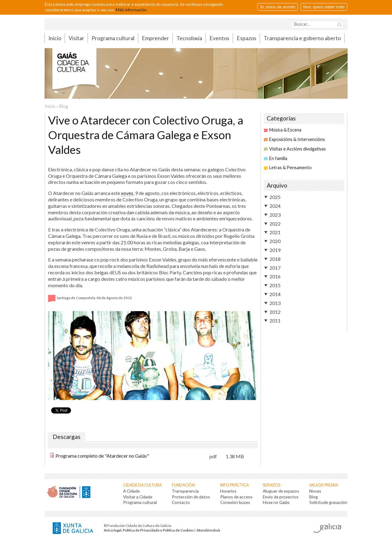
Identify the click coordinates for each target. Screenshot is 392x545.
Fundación (183, 485)
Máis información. (132, 10)
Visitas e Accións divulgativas (295, 149)
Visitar (76, 38)
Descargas (67, 437)
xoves (127, 193)
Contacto (181, 502)
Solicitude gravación (328, 502)
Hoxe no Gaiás (276, 502)
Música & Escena (283, 130)
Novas (315, 491)
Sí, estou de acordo (278, 7)
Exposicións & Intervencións (294, 139)
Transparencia (185, 491)
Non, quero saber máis (324, 7)
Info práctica (234, 485)
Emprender (155, 38)
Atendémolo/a (208, 530)
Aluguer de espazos (281, 491)
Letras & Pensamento (288, 168)
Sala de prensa (324, 485)
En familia (276, 158)
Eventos (219, 38)
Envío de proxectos (281, 497)
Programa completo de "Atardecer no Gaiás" (102, 456)
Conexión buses (235, 502)
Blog (64, 106)
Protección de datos (191, 497)
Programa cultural (113, 38)
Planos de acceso (236, 497)
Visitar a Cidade (138, 497)
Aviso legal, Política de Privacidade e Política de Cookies (149, 530)
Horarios (228, 491)
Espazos (247, 38)
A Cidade (131, 491)
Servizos (271, 485)
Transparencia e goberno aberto (302, 38)
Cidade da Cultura (142, 485)
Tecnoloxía (189, 38)
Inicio (55, 38)
